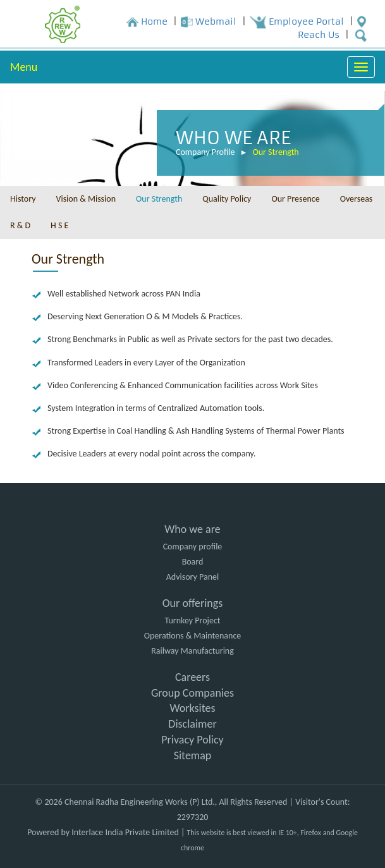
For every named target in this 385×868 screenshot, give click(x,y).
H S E (59, 225)
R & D (20, 225)
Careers (192, 677)
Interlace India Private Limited (125, 832)
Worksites (192, 708)
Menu (24, 67)
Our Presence (295, 199)
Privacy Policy (192, 740)
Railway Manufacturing (192, 651)
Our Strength (275, 152)
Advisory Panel (192, 577)
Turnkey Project (192, 620)
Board (193, 562)
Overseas (357, 199)
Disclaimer (192, 724)
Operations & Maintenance (193, 636)
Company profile (193, 547)
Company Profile (205, 152)
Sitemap (193, 755)
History (23, 199)
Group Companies (192, 693)
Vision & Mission (86, 199)
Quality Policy (227, 199)
